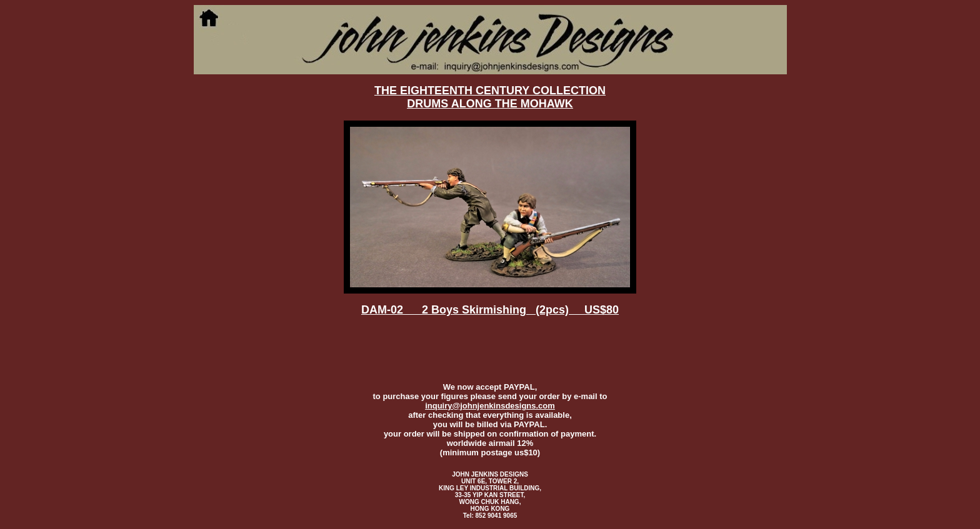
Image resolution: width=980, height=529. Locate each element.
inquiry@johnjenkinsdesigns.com (490, 406)
